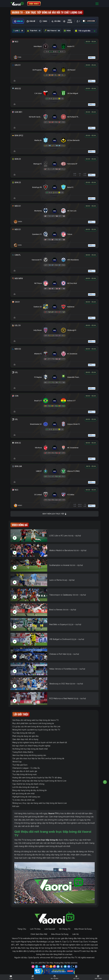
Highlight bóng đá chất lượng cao (26, 797)
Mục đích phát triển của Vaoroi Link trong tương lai (33, 723)
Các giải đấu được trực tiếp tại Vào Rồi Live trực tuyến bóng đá (38, 758)
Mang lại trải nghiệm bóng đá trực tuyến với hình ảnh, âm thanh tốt (40, 742)
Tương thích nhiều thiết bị (23, 752)
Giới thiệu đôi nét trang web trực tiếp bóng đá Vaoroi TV (36, 720)
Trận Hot (34, 31)
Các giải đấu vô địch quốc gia (25, 771)
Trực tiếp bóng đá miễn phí (24, 733)
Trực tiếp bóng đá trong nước (25, 774)
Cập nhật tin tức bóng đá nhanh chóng (28, 784)
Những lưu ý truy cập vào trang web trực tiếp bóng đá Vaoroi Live (40, 803)
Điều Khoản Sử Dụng (83, 929)
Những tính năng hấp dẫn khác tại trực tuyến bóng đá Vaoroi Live (39, 781)
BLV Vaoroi (52, 31)
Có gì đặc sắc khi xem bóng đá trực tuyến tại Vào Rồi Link (36, 727)
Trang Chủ (22, 929)
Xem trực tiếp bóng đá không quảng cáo (29, 755)
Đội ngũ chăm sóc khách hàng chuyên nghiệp (31, 746)
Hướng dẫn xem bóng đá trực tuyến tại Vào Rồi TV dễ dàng (37, 778)
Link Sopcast (50, 929)
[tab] (18, 21)
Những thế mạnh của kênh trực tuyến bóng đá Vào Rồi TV (36, 730)
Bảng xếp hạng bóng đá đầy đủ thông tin (30, 790)
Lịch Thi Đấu (35, 929)
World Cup (17, 762)
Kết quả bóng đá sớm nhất (23, 794)
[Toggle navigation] (97, 4)
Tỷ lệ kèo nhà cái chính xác (24, 800)
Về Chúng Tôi (65, 929)
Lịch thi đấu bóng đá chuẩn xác (25, 787)
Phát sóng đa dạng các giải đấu (25, 736)
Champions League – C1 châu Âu (26, 768)
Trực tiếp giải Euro (20, 765)
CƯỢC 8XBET (34, 4)
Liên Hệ (75, 934)
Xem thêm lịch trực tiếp (54, 514)
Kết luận (16, 806)
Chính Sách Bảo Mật (39, 934)
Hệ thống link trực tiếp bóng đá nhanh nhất (30, 749)
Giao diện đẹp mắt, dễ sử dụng (25, 739)
